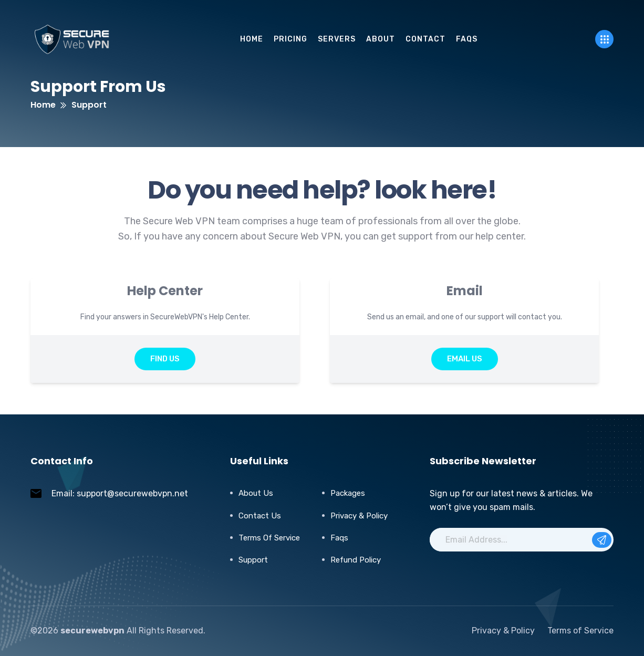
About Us (256, 493)
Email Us (465, 359)
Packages (348, 493)
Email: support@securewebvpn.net (120, 493)
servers (337, 39)
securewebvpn (92, 631)
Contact (425, 39)
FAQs (467, 39)
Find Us (165, 359)
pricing (290, 39)
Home (252, 39)
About (381, 39)
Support (253, 560)
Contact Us (260, 516)
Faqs (339, 538)
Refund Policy (356, 560)
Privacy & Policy (359, 516)
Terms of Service (269, 538)
